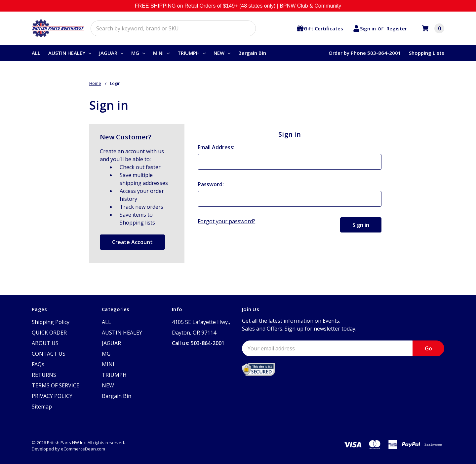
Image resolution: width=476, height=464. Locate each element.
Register (397, 28)
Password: (211, 184)
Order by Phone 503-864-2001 (365, 53)
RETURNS (44, 375)
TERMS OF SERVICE (56, 385)
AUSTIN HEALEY (70, 53)
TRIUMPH (192, 53)
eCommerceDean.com (83, 449)
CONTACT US (49, 354)
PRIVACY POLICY (52, 396)
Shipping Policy (51, 322)
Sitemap (42, 407)
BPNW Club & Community (310, 6)
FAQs (38, 364)
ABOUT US (45, 343)
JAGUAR (111, 53)
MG (138, 53)
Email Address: (216, 147)
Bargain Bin (252, 53)
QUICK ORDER (49, 333)
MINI (161, 53)
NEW (222, 53)
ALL (36, 53)
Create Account (132, 242)
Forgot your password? (226, 221)
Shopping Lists (427, 53)
